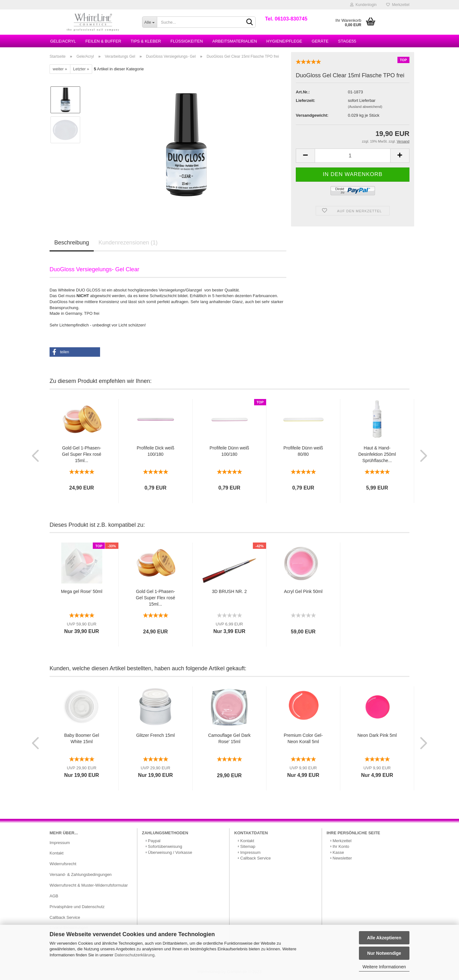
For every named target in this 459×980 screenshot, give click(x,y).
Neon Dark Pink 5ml (377, 735)
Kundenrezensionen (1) (128, 243)
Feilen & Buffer (103, 41)
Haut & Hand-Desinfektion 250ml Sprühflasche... (377, 454)
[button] (75, 352)
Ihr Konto (341, 846)
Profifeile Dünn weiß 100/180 (229, 451)
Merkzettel (398, 5)
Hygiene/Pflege (284, 41)
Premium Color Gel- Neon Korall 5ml (303, 738)
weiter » (60, 69)
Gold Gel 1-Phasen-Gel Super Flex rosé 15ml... (82, 454)
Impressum (60, 843)
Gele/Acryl (63, 41)
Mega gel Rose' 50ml (82, 591)
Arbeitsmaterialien (235, 41)
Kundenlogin (363, 5)
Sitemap (248, 846)
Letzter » (81, 69)
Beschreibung (72, 243)
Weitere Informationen (384, 967)
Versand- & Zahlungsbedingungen (81, 874)
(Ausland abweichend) (365, 107)
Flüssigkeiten (187, 41)
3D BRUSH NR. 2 (229, 591)
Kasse (338, 852)
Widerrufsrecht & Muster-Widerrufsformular (89, 885)
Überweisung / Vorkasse (170, 852)
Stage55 (347, 41)
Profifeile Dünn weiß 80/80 (303, 451)
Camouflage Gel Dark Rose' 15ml (229, 738)
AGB (54, 896)
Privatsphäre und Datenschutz (77, 907)
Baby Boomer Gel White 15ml (82, 738)
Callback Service (65, 917)
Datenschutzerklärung (134, 955)
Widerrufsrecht (63, 864)
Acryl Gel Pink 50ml (303, 591)
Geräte (320, 41)
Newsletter (342, 858)
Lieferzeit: (305, 100)
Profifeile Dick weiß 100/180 (155, 451)
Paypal (154, 841)
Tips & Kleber (146, 41)
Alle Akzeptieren (384, 938)
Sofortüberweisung (165, 846)
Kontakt (57, 853)
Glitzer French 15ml (155, 735)
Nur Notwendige (384, 953)
